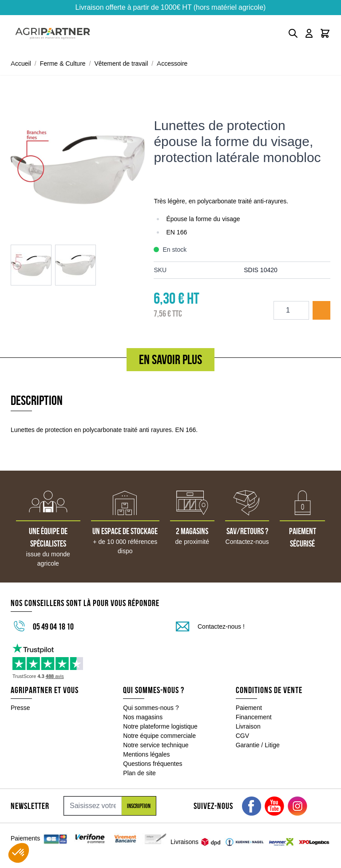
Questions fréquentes (153, 764)
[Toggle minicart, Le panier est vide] (325, 33)
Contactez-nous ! (221, 626)
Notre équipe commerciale (159, 736)
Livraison (248, 726)
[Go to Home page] (53, 34)
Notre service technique (156, 745)
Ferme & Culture (63, 63)
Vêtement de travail (121, 63)
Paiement (249, 708)
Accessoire (172, 63)
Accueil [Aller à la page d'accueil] (21, 63)
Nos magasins (143, 717)
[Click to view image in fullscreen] (78, 167)
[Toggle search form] (293, 33)
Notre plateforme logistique (160, 726)
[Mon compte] (309, 33)
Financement (254, 717)
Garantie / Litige (258, 745)
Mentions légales (146, 754)
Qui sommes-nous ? (151, 708)
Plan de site (139, 773)
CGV (242, 736)
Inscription (139, 806)
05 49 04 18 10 (53, 626)
